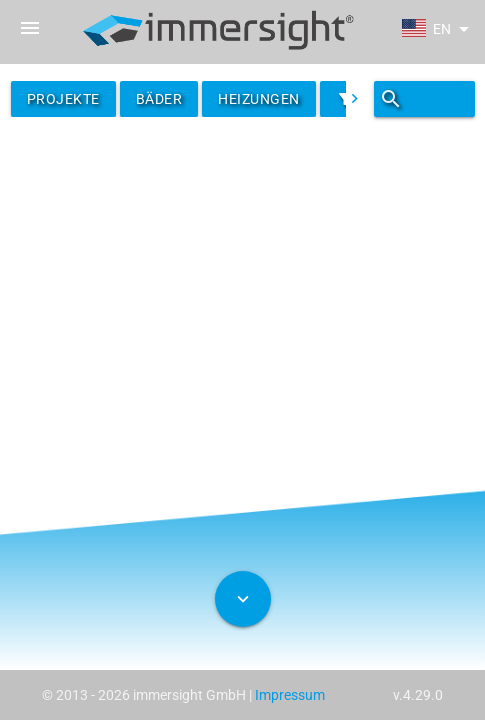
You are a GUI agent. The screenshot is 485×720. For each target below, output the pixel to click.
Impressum (290, 695)
